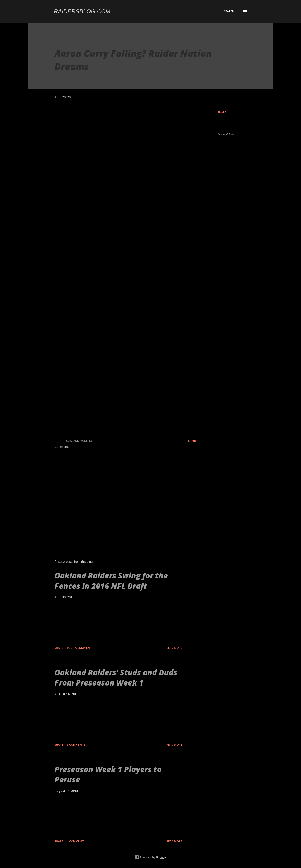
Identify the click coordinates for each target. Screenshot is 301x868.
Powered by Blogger (150, 857)
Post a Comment (79, 648)
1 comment (75, 841)
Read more (174, 648)
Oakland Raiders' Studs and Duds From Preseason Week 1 (116, 677)
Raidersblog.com (82, 11)
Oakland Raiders (228, 134)
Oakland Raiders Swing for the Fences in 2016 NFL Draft (111, 581)
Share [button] (222, 112)
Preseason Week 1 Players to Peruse (108, 774)
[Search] (229, 11)
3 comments (76, 745)
